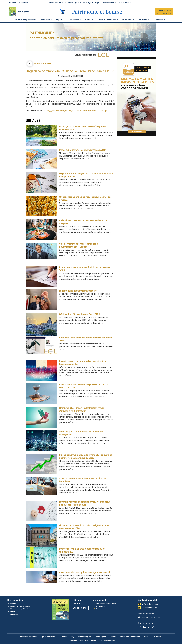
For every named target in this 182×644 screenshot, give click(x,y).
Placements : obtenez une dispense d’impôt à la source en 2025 (84, 386)
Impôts (60, 20)
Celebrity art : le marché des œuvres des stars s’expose (83, 222)
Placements (75, 20)
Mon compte (100, 606)
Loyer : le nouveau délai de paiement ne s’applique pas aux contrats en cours (85, 503)
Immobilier (46, 20)
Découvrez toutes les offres (106, 604)
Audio (69, 3)
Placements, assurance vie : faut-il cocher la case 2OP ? (85, 269)
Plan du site (156, 637)
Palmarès (12, 604)
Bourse (89, 20)
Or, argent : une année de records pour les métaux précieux (85, 198)
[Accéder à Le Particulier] (97, 12)
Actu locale (125, 3)
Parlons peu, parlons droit (19, 606)
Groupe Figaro (100, 637)
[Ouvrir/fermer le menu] (13, 3)
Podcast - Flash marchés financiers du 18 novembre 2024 (86, 339)
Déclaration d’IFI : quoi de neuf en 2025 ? (80, 314)
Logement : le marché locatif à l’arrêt (78, 291)
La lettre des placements (26, 20)
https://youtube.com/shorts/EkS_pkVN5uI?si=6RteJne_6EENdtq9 (75, 111)
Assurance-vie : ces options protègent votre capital (86, 572)
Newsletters (109, 3)
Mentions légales (84, 637)
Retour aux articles (43, 64)
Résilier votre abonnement (106, 609)
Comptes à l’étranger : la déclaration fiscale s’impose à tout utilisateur (82, 410)
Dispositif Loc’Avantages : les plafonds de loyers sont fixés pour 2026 (86, 175)
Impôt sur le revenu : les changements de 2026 (83, 150)
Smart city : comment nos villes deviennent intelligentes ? (81, 433)
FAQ (72, 637)
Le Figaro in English (92, 3)
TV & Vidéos (56, 3)
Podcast (160, 20)
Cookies (113, 637)
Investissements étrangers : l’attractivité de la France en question (83, 363)
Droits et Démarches (108, 20)
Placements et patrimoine (18, 609)
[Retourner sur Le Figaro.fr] (63, 12)
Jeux (78, 3)
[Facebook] (140, 627)
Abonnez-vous (164, 12)
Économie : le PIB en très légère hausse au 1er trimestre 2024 (82, 550)
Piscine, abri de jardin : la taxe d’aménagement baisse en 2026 (83, 128)
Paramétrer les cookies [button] (29, 637)
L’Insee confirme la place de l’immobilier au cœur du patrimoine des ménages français (86, 456)
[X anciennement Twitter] (149, 627)
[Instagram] (153, 627)
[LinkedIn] (144, 627)
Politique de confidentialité (130, 637)
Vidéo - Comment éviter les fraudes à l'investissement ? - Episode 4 (79, 245)
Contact (64, 637)
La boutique (128, 20)
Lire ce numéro (80, 608)
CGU (146, 637)
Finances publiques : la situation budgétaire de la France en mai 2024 (84, 527)
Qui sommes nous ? (49, 637)
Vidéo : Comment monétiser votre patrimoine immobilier (83, 480)
